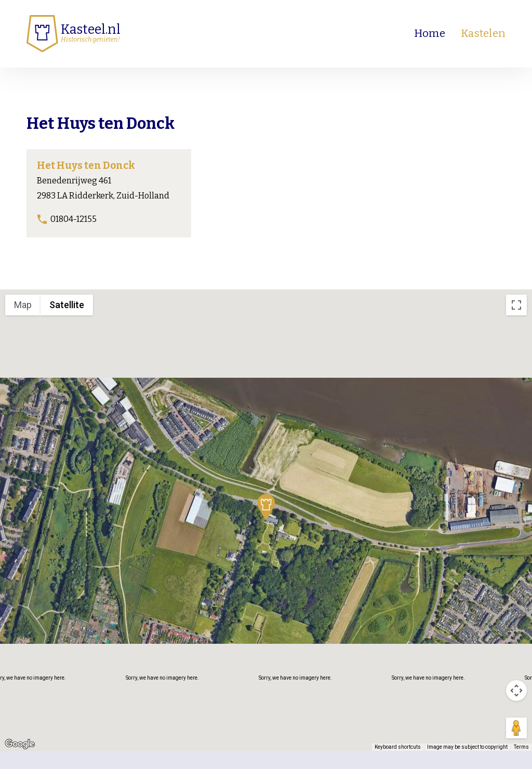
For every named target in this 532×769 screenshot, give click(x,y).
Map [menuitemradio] (23, 305)
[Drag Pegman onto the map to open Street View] (516, 728)
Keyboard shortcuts (398, 747)
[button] (266, 507)
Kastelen (483, 34)
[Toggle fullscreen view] (516, 305)
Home (430, 34)
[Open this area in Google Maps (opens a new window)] (20, 744)
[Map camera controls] (516, 691)
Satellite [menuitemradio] (67, 305)
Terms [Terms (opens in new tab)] (521, 747)
